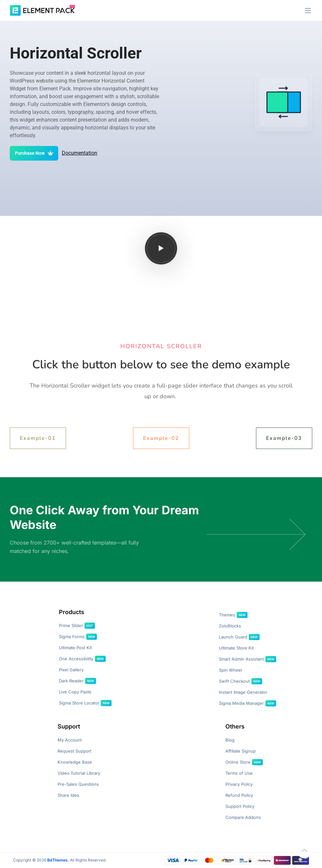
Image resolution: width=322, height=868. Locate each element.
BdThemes (57, 860)
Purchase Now (34, 153)
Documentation (80, 153)
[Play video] (161, 248)
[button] (308, 11)
